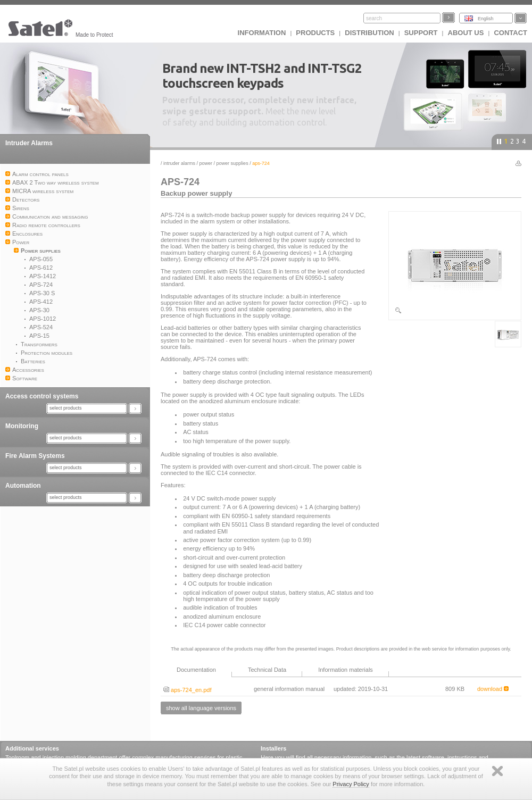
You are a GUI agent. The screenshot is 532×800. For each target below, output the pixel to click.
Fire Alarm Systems (35, 456)
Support (421, 33)
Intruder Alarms (29, 143)
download (493, 689)
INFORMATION (262, 33)
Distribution (369, 33)
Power (206, 163)
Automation (23, 486)
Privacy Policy (351, 784)
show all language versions (201, 708)
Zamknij (497, 771)
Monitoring (22, 426)
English (486, 19)
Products (315, 33)
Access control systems (42, 396)
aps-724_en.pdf (188, 690)
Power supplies (232, 163)
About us (466, 33)
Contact (510, 33)
